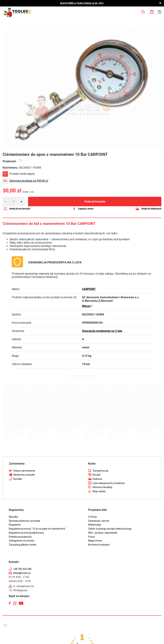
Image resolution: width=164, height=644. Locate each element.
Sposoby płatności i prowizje (24, 521)
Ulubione (97, 479)
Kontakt (18, 479)
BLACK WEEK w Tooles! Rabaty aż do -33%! (82, 3)
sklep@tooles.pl (22, 573)
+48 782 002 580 (22, 569)
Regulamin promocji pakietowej (26, 533)
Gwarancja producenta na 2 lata (102, 331)
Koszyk (96, 475)
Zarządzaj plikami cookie (23, 545)
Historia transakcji (102, 487)
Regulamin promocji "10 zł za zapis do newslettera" (37, 529)
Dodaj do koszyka (95, 202)
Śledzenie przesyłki (24, 475)
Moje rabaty (99, 491)
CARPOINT (89, 289)
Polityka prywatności (20, 537)
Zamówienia (17, 464)
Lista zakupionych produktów (109, 483)
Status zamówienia (24, 471)
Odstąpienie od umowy (22, 541)
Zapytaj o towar (86, 209)
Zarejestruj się (100, 471)
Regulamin (15, 525)
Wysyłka (13, 517)
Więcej (86, 306)
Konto (92, 464)
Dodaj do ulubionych (151, 209)
